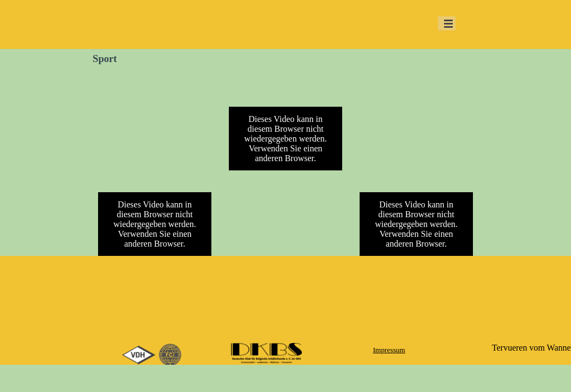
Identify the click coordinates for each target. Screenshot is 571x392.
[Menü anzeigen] (448, 23)
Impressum (389, 350)
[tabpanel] (389, 350)
